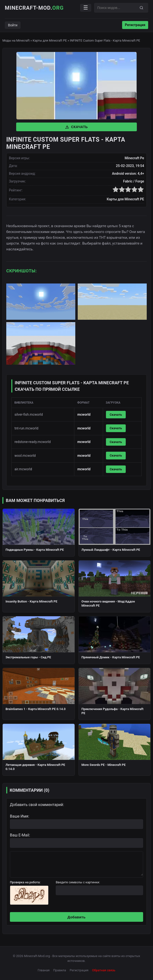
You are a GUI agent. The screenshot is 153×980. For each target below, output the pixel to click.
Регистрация (135, 25)
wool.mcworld (25, 456)
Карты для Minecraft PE (50, 40)
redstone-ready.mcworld (33, 442)
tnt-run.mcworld (26, 428)
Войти (13, 25)
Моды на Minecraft (16, 40)
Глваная (44, 970)
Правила (60, 970)
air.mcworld (23, 469)
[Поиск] (141, 8)
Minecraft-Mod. (34, 8)
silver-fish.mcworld (29, 414)
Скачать (76, 127)
